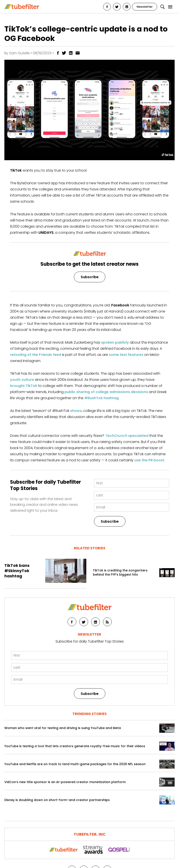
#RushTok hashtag (102, 398)
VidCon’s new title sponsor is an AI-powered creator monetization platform (65, 782)
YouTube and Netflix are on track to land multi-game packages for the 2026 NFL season (75, 764)
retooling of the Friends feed (36, 355)
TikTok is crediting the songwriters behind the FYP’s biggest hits (120, 573)
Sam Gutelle (19, 53)
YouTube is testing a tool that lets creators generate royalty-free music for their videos (75, 746)
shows (76, 411)
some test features (126, 355)
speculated (127, 436)
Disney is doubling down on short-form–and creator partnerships (57, 800)
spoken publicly (115, 342)
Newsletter (145, 7)
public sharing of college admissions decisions (106, 392)
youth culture (22, 380)
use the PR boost (149, 460)
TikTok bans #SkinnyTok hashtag (17, 571)
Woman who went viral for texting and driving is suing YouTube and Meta (63, 728)
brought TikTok (24, 386)
